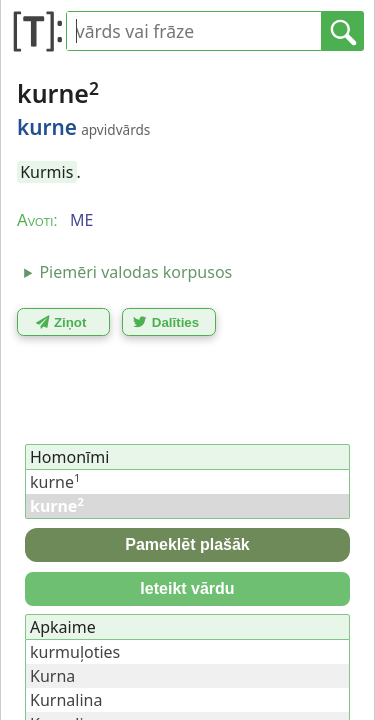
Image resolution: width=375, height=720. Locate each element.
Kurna (52, 676)
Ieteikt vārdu (187, 588)
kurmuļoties (75, 652)
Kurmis (46, 172)
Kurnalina (66, 700)
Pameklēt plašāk (187, 544)
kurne (55, 482)
